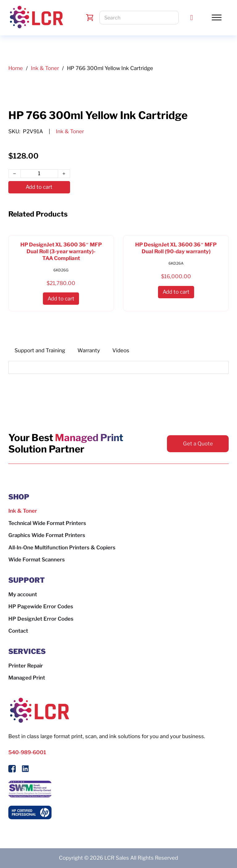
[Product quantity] (39, 174)
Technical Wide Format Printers (47, 523)
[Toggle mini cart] (90, 18)
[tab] (40, 351)
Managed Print (27, 678)
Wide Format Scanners (37, 560)
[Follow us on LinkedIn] (25, 770)
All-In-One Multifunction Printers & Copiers (62, 548)
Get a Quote (198, 444)
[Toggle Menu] (217, 18)
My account (23, 594)
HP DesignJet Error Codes (41, 619)
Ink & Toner (45, 68)
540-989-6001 (27, 752)
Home (16, 68)
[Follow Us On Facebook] (12, 770)
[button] (61, 299)
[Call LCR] (192, 18)
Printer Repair (26, 666)
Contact (18, 631)
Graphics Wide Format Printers (47, 535)
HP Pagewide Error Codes (41, 606)
